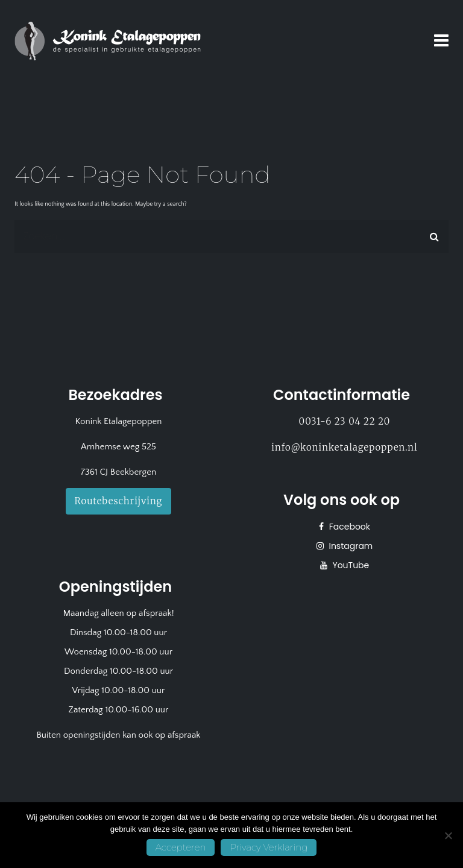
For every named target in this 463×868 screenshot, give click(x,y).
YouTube (350, 565)
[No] (448, 835)
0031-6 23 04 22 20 (345, 421)
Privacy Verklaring (269, 847)
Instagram (350, 546)
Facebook (348, 527)
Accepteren (181, 847)
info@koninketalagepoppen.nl (344, 447)
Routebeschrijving (119, 501)
